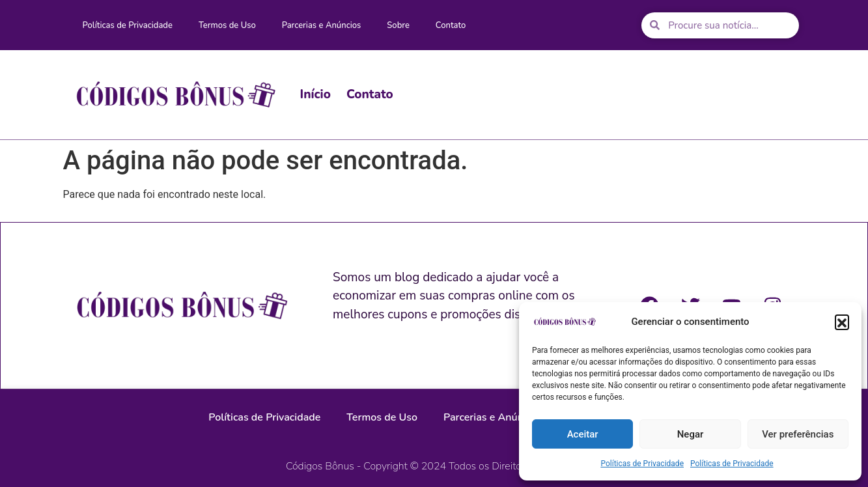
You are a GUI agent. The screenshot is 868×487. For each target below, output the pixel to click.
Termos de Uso (227, 25)
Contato (451, 25)
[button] (842, 322)
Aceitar (583, 434)
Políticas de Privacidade (642, 464)
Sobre (398, 25)
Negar (691, 434)
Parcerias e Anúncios (322, 25)
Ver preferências (798, 434)
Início (315, 94)
